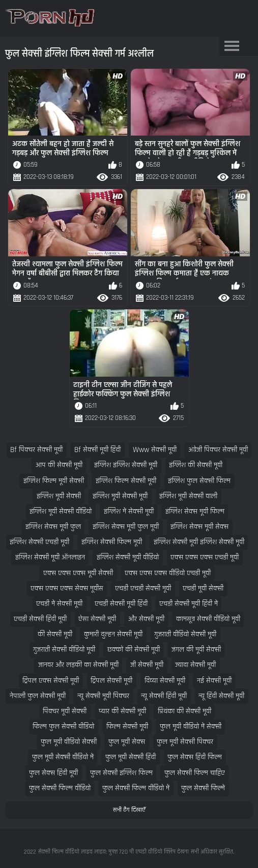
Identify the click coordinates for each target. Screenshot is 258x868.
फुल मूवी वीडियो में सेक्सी (191, 727)
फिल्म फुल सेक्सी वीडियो (63, 727)
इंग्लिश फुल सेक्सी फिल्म (199, 481)
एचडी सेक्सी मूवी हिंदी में (189, 604)
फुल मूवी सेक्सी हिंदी (131, 757)
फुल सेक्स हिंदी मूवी (53, 773)
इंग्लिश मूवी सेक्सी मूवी (120, 496)
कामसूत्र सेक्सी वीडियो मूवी (208, 619)
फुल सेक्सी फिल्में (203, 788)
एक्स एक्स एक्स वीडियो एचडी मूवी (168, 573)
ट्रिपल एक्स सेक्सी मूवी (51, 681)
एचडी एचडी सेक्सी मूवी (143, 588)
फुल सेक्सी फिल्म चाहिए (195, 773)
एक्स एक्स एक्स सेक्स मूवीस (67, 588)
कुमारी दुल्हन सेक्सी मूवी (113, 634)
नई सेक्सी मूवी (214, 681)
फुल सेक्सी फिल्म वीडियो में (136, 788)
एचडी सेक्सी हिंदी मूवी (40, 619)
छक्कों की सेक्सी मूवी (134, 650)
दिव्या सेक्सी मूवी (165, 681)
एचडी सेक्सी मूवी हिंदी (121, 604)
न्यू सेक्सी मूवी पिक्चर (103, 696)
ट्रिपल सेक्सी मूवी (111, 681)
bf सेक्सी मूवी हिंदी (97, 450)
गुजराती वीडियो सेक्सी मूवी (185, 634)
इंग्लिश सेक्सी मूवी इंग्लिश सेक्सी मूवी (199, 542)
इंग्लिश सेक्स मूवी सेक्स (199, 527)
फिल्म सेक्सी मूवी (127, 727)
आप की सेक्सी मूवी (59, 465)
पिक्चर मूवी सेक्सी (65, 711)
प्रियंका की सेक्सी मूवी (184, 711)
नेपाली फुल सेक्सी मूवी (38, 696)
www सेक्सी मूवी (155, 450)
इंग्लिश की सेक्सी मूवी (196, 465)
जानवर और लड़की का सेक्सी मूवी (78, 665)
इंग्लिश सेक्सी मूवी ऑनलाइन (50, 557)
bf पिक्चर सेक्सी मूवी (36, 450)
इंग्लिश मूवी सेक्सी (59, 496)
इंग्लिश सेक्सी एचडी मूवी (39, 542)
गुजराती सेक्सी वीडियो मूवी (64, 650)
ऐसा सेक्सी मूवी (97, 619)
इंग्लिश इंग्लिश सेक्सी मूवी (126, 465)
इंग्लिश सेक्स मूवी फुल (53, 527)
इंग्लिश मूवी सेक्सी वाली (188, 496)
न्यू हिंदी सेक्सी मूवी (221, 696)
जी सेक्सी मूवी (147, 665)
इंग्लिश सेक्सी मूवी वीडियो (128, 557)
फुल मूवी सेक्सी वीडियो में (63, 757)
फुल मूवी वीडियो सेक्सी (69, 742)
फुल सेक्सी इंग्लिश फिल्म (121, 773)
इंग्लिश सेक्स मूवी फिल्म (195, 511)
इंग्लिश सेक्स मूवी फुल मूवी (126, 527)
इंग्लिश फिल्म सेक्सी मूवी (126, 481)
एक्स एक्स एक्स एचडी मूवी (205, 557)
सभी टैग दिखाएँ (129, 810)
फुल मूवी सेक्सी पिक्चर (185, 742)
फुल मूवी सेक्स (127, 742)
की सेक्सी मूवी (55, 634)
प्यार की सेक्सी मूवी (122, 711)
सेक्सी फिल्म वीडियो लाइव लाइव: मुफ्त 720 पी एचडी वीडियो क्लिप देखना (113, 852)
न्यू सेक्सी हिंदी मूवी (164, 696)
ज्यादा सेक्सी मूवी (195, 665)
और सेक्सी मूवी (146, 619)
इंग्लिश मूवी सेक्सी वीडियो (61, 511)
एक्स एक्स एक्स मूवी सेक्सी (78, 573)
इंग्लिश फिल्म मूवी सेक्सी (54, 481)
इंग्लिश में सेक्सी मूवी (129, 511)
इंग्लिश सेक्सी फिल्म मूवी (112, 542)
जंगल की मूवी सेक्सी (196, 650)
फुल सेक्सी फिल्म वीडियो (60, 788)
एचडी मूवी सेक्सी (203, 588)
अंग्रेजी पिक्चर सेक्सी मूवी (218, 450)
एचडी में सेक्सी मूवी (59, 604)
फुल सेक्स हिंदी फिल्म (195, 757)
